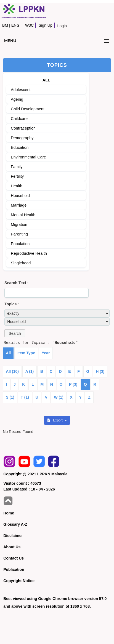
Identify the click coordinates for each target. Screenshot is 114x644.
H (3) (100, 371)
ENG (15, 25)
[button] (15, 333)
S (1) (10, 397)
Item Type (26, 353)
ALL (46, 80)
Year (46, 353)
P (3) (73, 384)
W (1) (59, 397)
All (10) (12, 371)
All (8, 353)
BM (5, 25)
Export (55, 420)
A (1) (30, 371)
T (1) (25, 397)
